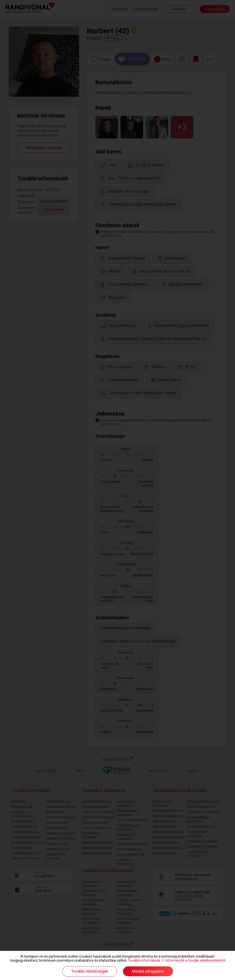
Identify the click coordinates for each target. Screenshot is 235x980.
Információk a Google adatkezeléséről (195, 960)
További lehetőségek (90, 971)
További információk (144, 960)
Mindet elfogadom (148, 971)
